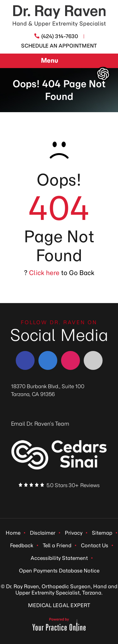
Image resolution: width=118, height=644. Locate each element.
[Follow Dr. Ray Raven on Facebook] (25, 360)
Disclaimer (43, 533)
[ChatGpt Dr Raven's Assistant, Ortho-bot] (103, 74)
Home (13, 533)
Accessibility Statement (59, 558)
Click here (44, 273)
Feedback (22, 545)
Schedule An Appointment (59, 46)
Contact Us (95, 545)
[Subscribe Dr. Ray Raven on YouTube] (82, 498)
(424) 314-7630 (60, 36)
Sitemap (102, 533)
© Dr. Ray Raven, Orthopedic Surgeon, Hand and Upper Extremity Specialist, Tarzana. (59, 589)
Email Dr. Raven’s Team (40, 424)
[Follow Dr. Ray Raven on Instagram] (70, 360)
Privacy (74, 533)
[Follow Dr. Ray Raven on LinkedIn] (48, 360)
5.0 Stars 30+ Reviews (73, 485)
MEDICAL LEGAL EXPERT (59, 605)
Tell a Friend (57, 545)
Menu (57, 61)
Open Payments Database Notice (59, 571)
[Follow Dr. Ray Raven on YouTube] (93, 360)
